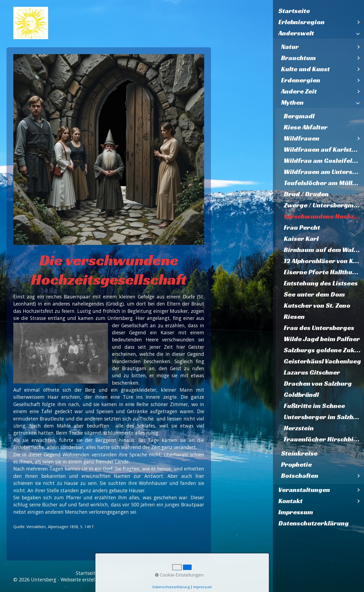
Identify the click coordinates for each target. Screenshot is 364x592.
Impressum (296, 512)
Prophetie (296, 465)
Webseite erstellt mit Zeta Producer (101, 579)
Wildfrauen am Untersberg (324, 172)
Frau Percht (302, 228)
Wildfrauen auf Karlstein (323, 149)
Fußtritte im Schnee (314, 406)
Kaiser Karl (301, 239)
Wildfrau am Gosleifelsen (323, 161)
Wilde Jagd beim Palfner (322, 339)
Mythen (292, 102)
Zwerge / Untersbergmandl (324, 205)
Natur (290, 47)
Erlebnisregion (301, 22)
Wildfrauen (302, 138)
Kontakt (290, 501)
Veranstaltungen (304, 490)
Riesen (294, 317)
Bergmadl (299, 116)
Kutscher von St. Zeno (317, 306)
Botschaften (300, 476)
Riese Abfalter (306, 127)
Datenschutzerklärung (314, 523)
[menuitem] (318, 11)
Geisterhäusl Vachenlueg (322, 361)
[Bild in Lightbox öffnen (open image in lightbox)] (109, 149)
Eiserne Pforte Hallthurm (323, 272)
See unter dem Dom (314, 294)
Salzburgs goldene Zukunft (324, 350)
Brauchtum (298, 58)
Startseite (294, 11)
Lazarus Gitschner (312, 372)
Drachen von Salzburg (318, 384)
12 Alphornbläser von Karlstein (324, 261)
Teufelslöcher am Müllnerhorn (324, 183)
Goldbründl (301, 395)
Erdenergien (301, 80)
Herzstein (299, 428)
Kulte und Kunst (305, 69)
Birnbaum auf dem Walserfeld (324, 250)
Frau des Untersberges (319, 328)
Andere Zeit (299, 91)
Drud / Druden (306, 194)
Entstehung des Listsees (321, 283)
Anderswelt (296, 33)
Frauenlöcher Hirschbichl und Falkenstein (324, 439)
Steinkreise (299, 453)
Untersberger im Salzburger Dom (324, 417)
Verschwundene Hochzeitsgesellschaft (324, 216)
